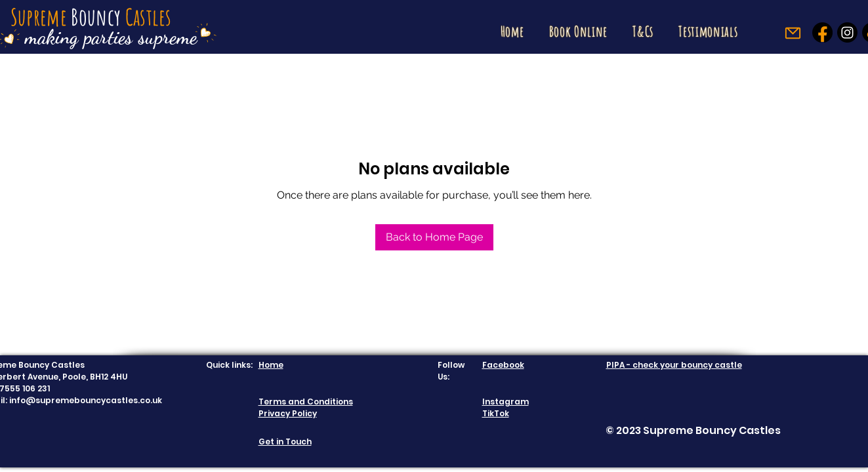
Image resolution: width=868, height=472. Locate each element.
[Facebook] (822, 32)
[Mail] (793, 33)
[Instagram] (847, 32)
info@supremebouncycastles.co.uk (86, 400)
